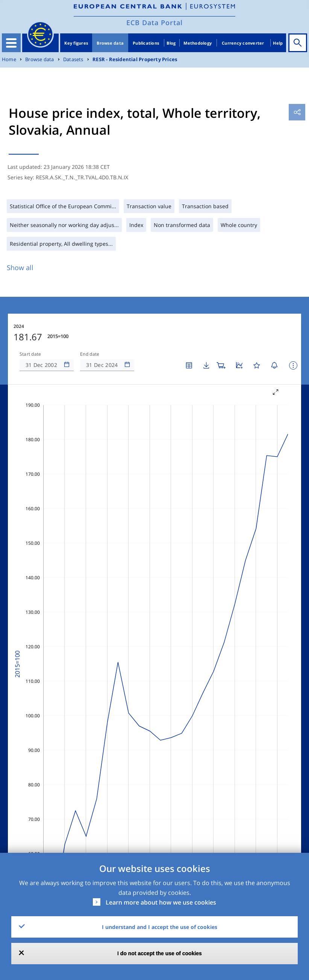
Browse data (110, 43)
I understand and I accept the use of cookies (160, 927)
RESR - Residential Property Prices (135, 59)
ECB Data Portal (154, 23)
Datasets (73, 59)
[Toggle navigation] (11, 43)
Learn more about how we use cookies (161, 902)
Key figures (76, 43)
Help (278, 43)
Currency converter (243, 43)
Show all (20, 268)
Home (9, 59)
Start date (30, 354)
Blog (171, 43)
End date (90, 354)
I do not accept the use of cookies (160, 953)
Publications (146, 43)
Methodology (198, 43)
